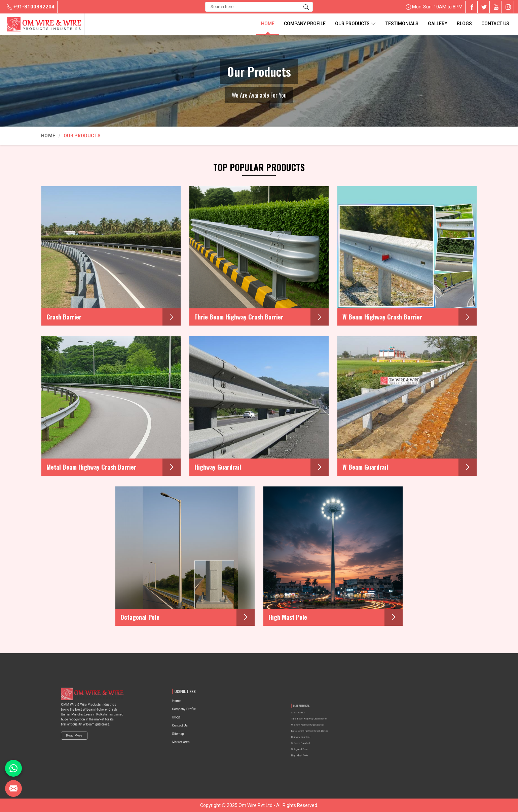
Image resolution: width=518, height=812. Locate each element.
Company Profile (305, 24)
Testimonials (402, 24)
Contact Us (495, 24)
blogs (464, 24)
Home (268, 24)
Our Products (356, 24)
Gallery (438, 24)
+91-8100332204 (31, 7)
